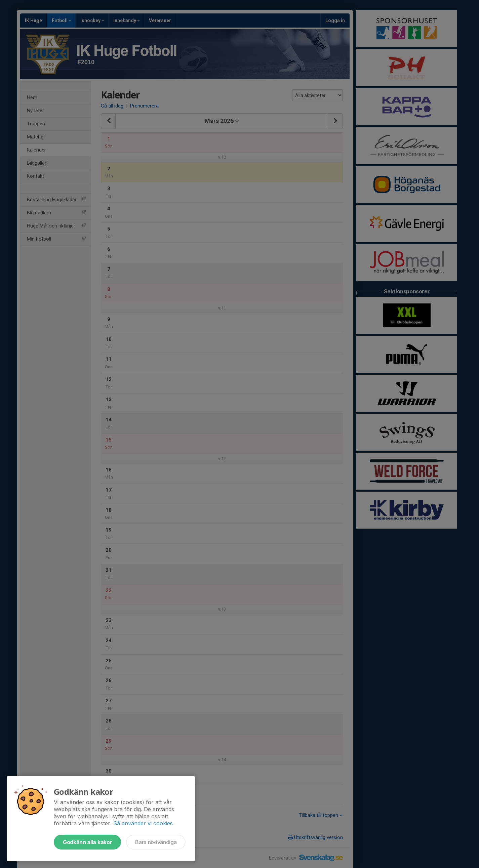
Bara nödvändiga (156, 842)
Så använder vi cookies (143, 823)
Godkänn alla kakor (87, 842)
